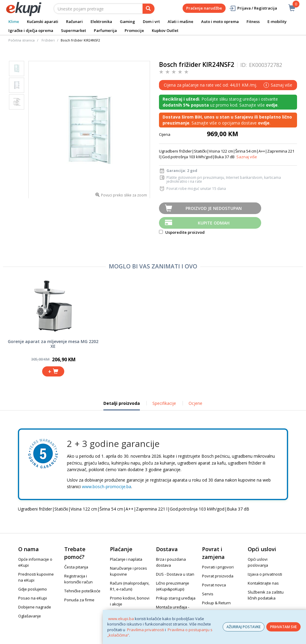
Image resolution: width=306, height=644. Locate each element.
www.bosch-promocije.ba (107, 487)
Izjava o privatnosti (265, 574)
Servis (208, 594)
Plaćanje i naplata (126, 559)
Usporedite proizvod (182, 232)
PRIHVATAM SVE (283, 627)
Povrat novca (214, 585)
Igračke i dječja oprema (31, 30)
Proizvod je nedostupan (214, 208)
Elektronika (101, 21)
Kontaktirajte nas (263, 583)
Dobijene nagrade (35, 607)
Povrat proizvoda (218, 576)
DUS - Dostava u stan (175, 574)
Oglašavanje (30, 616)
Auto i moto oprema (220, 21)
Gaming (127, 21)
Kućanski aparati (43, 21)
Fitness (253, 21)
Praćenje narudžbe (204, 8)
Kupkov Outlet (165, 30)
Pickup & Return (216, 603)
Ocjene (195, 403)
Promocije (134, 30)
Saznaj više (247, 157)
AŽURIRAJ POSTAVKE (244, 627)
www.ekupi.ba (121, 619)
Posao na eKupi (33, 598)
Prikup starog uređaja (176, 598)
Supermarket (74, 30)
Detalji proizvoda (122, 405)
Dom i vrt (151, 21)
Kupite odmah (214, 223)
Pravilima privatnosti (146, 630)
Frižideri (48, 40)
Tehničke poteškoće (82, 591)
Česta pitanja (76, 567)
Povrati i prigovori (218, 567)
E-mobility (277, 21)
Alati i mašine (180, 21)
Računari (74, 21)
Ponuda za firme (79, 600)
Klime (14, 21)
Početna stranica (22, 40)
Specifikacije (164, 403)
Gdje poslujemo (33, 589)
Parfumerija (105, 30)
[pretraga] (149, 9)
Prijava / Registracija (253, 8)
